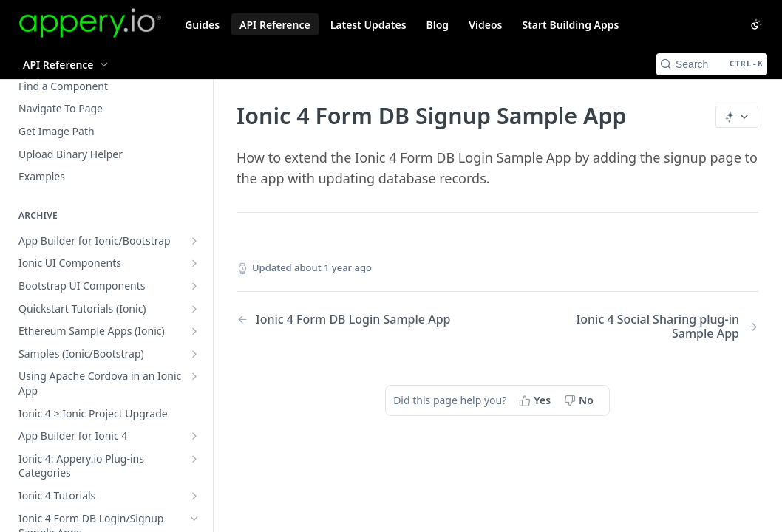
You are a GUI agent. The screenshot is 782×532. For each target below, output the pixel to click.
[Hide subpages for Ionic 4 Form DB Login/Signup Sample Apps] (194, 519)
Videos (485, 25)
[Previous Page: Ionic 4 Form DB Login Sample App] (348, 320)
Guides (202, 25)
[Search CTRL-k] (712, 64)
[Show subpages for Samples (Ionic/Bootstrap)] (194, 354)
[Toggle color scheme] (756, 24)
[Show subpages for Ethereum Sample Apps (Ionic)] (194, 331)
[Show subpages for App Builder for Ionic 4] (194, 436)
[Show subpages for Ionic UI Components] (194, 263)
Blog (438, 25)
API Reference (275, 25)
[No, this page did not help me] (580, 400)
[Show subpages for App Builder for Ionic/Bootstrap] (194, 241)
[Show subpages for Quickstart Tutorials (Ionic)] (194, 309)
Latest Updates (368, 25)
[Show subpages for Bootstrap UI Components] (194, 286)
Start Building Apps (570, 25)
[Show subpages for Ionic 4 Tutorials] (194, 496)
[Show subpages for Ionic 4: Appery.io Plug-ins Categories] (194, 459)
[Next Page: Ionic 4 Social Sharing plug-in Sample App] (646, 327)
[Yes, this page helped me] (536, 400)
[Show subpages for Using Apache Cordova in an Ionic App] (194, 376)
